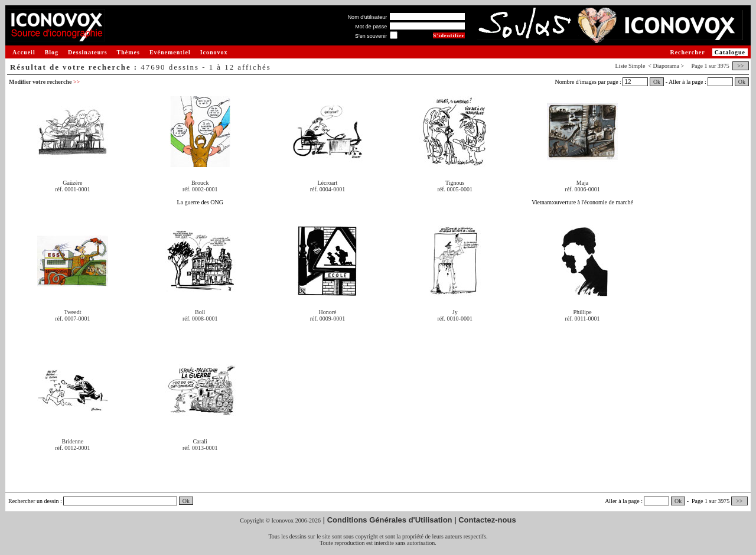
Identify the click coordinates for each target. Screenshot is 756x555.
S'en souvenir (371, 36)
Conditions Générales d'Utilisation (390, 520)
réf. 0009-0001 (328, 319)
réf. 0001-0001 (72, 189)
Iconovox (214, 52)
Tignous (455, 183)
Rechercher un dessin (34, 501)
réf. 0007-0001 (72, 319)
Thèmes (128, 52)
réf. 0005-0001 (455, 189)
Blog (52, 52)
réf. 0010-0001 (455, 319)
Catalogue (730, 52)
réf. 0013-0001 (200, 448)
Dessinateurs (87, 52)
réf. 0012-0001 (72, 448)
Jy (455, 312)
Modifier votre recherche (44, 82)
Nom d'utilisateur (368, 17)
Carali (200, 441)
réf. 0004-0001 (328, 189)
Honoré (327, 312)
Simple (637, 66)
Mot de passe (371, 27)
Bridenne (73, 441)
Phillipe (582, 312)
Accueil (24, 52)
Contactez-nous (487, 520)
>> (741, 66)
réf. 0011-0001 (582, 319)
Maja (583, 183)
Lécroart (328, 183)
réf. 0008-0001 (200, 319)
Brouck (200, 183)
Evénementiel (170, 52)
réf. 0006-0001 (582, 189)
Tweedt (72, 312)
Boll (200, 312)
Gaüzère (72, 183)
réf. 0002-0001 (200, 189)
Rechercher (687, 52)
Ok (657, 82)
